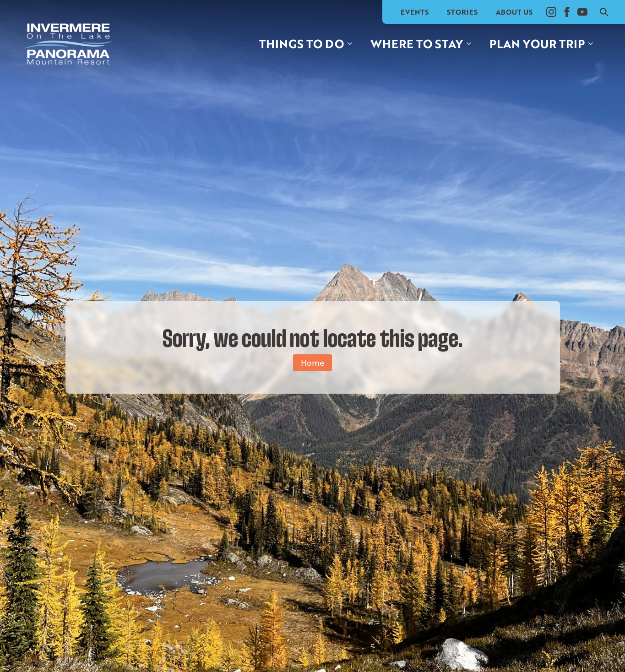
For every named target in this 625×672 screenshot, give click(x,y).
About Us (514, 12)
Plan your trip (537, 43)
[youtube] (582, 12)
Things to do (302, 43)
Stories (462, 12)
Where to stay (417, 43)
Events (415, 12)
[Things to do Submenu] (353, 44)
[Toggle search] (604, 12)
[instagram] (551, 12)
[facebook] (567, 12)
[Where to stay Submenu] (472, 44)
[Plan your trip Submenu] (593, 44)
